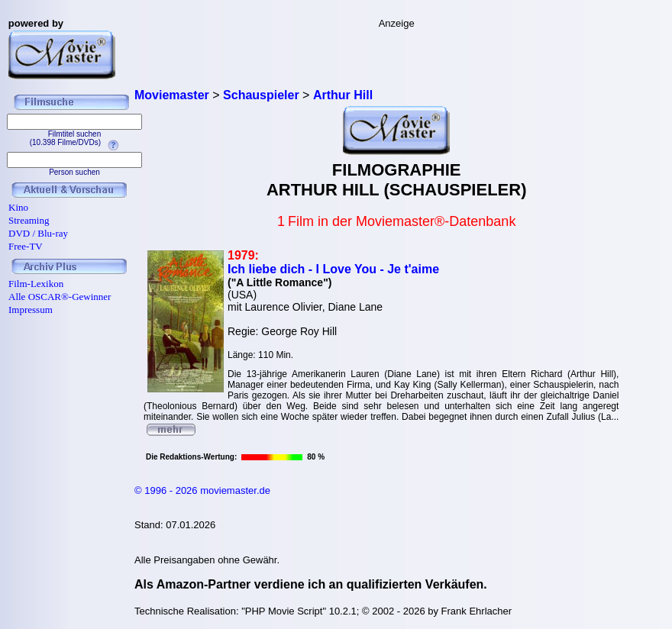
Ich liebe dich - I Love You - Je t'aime (333, 269)
